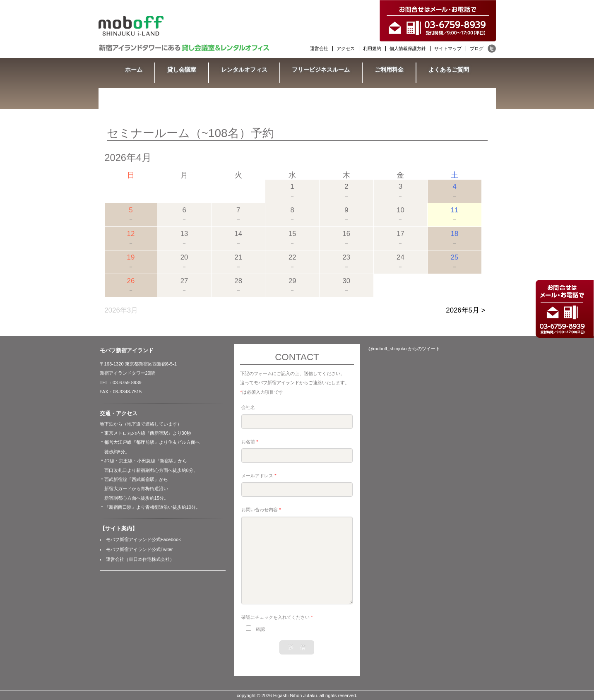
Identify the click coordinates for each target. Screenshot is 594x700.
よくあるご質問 (449, 70)
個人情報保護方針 (408, 48)
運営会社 (319, 48)
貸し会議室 (182, 70)
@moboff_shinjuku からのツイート (404, 349)
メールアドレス (259, 476)
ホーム (134, 70)
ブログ (477, 48)
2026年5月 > (465, 310)
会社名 (248, 407)
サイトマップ (448, 48)
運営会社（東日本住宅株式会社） (140, 559)
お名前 (250, 442)
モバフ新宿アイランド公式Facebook (143, 539)
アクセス (346, 48)
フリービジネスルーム (321, 70)
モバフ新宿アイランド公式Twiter (139, 549)
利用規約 (372, 48)
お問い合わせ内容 (261, 510)
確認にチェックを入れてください (277, 617)
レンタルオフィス (244, 70)
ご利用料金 (389, 70)
